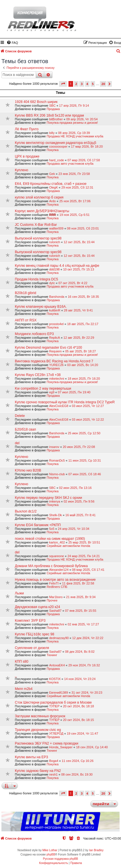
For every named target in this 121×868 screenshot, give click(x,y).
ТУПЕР (54, 706)
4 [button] (87, 84)
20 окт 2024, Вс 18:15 (78, 720)
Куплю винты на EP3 (31, 757)
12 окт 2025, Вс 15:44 (79, 242)
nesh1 (53, 774)
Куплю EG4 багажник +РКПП (38, 525)
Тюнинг (52, 655)
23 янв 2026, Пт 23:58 (74, 174)
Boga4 (54, 761)
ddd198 (54, 269)
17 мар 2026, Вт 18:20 (87, 146)
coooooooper (58, 146)
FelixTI (54, 583)
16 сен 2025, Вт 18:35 (83, 297)
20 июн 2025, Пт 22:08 (79, 447)
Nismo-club (57, 474)
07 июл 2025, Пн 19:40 (74, 392)
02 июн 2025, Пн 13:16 (75, 488)
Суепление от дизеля (32, 648)
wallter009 (56, 228)
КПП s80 (22, 662)
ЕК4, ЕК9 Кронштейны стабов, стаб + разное (51, 184)
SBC (52, 106)
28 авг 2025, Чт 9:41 (78, 310)
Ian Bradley (96, 850)
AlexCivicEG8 (59, 406)
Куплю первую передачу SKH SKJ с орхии (49, 498)
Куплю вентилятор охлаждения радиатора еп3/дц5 (56, 143)
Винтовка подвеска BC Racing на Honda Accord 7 (54, 361)
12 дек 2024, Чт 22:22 (88, 638)
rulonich (55, 242)
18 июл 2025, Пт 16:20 (84, 379)
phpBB (51, 854)
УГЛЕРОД (56, 733)
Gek (52, 174)
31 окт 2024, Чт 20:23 (87, 693)
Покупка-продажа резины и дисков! (72, 123)
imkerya (55, 501)
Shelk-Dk (56, 515)
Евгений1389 (59, 693)
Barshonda (57, 297)
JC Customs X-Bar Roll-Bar (36, 225)
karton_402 (57, 542)
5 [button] (93, 84)
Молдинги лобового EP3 (34, 334)
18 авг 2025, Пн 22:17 (83, 324)
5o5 (52, 529)
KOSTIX (55, 679)
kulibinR (55, 310)
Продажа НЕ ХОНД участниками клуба (75, 136)
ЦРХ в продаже (27, 156)
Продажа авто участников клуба (70, 164)
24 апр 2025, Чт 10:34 (74, 529)
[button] (63, 84)
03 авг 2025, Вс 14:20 (82, 365)
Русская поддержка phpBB (60, 859)
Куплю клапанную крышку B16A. (41, 307)
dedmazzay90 (59, 638)
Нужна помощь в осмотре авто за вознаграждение (55, 580)
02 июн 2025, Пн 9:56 (79, 501)
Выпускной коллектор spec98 (38, 238)
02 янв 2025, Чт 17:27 (83, 624)
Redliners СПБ (57, 587)
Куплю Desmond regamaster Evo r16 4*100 (48, 348)
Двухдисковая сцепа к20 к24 (37, 607)
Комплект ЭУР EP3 (30, 621)
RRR (53, 215)
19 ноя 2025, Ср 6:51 (74, 215)
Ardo (52, 201)
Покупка (53, 150)
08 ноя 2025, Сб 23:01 (83, 228)
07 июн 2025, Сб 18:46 (84, 474)
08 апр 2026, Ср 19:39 (74, 133)
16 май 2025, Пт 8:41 (80, 515)
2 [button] (76, 84)
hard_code (57, 160)
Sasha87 (55, 611)
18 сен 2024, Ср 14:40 (92, 747)
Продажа (53, 109)
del (17, 443)
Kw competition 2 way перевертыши (43, 388)
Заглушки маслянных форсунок (40, 716)
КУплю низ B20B (28, 470)
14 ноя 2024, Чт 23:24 (80, 679)
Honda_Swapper (61, 747)
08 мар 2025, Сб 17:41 (88, 570)
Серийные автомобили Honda (68, 546)
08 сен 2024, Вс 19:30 (77, 774)
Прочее (52, 600)
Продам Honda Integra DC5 (37, 279)
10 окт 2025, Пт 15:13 (79, 269)
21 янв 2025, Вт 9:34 (81, 597)
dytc (52, 283)
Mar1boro (56, 597)
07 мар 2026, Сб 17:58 (84, 160)
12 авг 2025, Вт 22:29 (79, 338)
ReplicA (55, 338)
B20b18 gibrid (26, 293)
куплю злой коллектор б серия (39, 197)
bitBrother (56, 119)
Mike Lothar (50, 850)
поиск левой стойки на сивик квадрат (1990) (50, 539)
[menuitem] (12, 43)
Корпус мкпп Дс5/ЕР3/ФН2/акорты (42, 211)
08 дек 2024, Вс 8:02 (80, 652)
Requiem (55, 351)
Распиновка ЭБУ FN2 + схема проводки (47, 743)
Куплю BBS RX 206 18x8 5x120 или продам (49, 115)
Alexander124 (59, 570)
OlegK (54, 187)
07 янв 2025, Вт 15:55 (81, 611)
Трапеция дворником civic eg (38, 730)
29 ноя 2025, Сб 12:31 (77, 187)
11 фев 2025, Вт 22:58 (78, 583)
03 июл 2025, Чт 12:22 (88, 419)
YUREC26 (56, 365)
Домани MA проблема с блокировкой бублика (51, 566)
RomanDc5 (57, 460)
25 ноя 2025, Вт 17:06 (75, 201)
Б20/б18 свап (25, 429)
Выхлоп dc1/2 (26, 511)
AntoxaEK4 (57, 665)
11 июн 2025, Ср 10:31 (84, 460)
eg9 (52, 392)
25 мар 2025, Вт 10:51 (84, 542)
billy (52, 133)
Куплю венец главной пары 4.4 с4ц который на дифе (57, 266)
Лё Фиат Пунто (27, 129)
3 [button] (82, 84)
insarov (54, 447)
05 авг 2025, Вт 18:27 (80, 351)
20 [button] (103, 84)
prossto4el (56, 324)
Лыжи (19, 593)
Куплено (22, 170)
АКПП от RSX (26, 320)
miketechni (57, 379)
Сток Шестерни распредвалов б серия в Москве (53, 702)
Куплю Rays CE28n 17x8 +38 (38, 375)
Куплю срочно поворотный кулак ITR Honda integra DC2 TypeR (65, 402)
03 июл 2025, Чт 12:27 (88, 406)
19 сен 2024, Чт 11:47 (82, 733)
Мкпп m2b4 (24, 689)
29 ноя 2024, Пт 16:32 (84, 665)
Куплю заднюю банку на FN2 (38, 771)
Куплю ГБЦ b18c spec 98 (35, 634)
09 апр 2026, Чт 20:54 (82, 119)
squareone (57, 556)
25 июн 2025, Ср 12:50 (84, 433)
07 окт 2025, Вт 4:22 (73, 283)
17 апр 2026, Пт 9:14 (74, 106)
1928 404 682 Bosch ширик (36, 102)
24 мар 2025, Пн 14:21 (83, 556)
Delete (20, 416)
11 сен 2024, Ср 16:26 (77, 761)
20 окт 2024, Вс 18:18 (78, 706)
